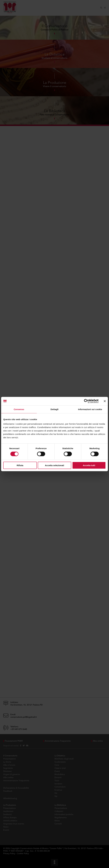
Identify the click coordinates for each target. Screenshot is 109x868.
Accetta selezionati (54, 465)
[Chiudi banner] (105, 401)
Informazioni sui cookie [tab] (90, 409)
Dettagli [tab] (54, 409)
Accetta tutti (89, 465)
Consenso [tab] (19, 409)
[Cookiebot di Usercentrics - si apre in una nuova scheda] (86, 401)
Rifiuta (20, 465)
